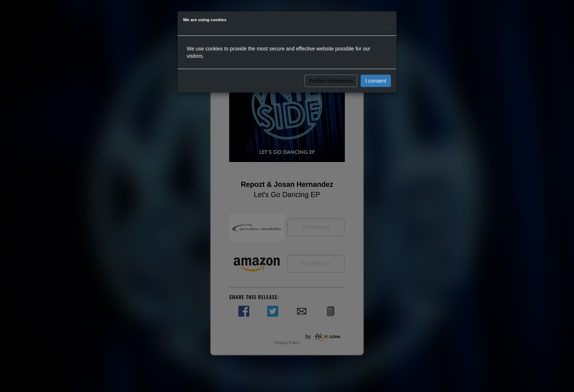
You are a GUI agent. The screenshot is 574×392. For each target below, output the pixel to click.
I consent (376, 81)
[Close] (389, 26)
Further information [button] (331, 81)
